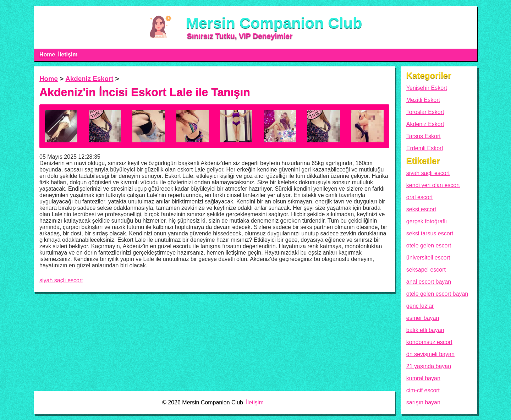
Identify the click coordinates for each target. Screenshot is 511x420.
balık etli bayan (425, 330)
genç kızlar (420, 306)
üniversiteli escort (428, 258)
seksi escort (421, 209)
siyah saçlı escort (61, 280)
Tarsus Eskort (424, 136)
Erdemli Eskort (425, 148)
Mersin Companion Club (274, 23)
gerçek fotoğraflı (427, 221)
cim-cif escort (423, 390)
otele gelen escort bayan (437, 294)
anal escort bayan (429, 282)
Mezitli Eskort (423, 100)
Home (47, 54)
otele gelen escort (429, 246)
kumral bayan (423, 378)
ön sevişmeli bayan (430, 354)
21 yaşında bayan (429, 366)
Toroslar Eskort (425, 112)
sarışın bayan (423, 402)
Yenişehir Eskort (427, 88)
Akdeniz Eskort (89, 79)
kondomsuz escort (429, 342)
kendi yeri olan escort (433, 185)
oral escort (420, 197)
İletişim (68, 54)
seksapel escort (426, 270)
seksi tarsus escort (430, 233)
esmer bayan (423, 318)
